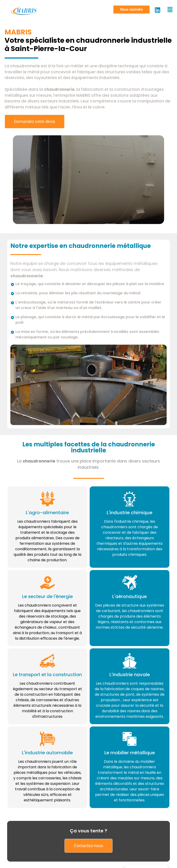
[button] (131, 10)
